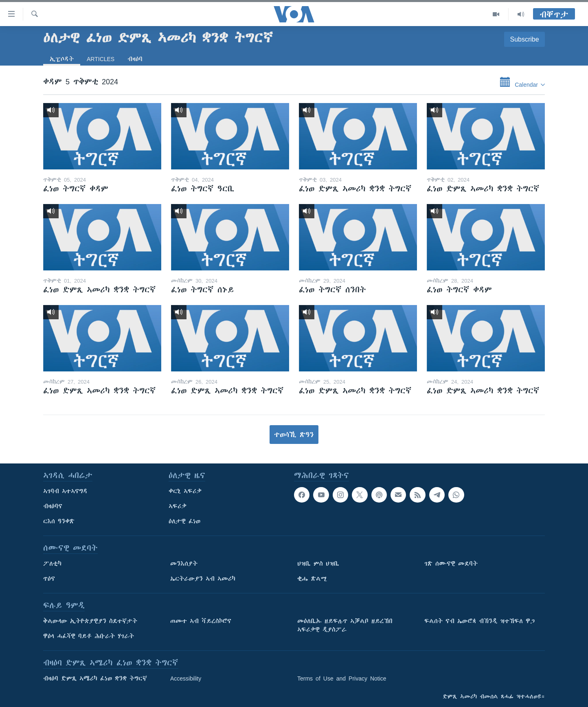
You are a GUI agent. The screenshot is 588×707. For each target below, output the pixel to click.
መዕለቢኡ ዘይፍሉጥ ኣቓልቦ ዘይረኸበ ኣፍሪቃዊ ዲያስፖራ (345, 625)
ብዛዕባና (53, 506)
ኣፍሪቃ (178, 506)
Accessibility (186, 678)
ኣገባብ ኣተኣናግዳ (65, 491)
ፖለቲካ (52, 564)
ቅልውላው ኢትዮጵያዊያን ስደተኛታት (90, 621)
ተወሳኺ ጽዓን (294, 435)
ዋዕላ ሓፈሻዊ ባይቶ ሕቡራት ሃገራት (89, 636)
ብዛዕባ (135, 59)
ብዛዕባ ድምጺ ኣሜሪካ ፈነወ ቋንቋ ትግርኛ (95, 678)
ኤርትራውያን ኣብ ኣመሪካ (203, 579)
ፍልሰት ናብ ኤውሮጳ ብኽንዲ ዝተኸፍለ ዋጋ (479, 621)
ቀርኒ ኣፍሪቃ (185, 491)
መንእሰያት (184, 564)
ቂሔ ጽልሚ (312, 579)
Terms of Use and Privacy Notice (342, 678)
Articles (101, 59)
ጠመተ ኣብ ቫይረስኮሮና (201, 621)
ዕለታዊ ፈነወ (184, 521)
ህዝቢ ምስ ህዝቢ (318, 564)
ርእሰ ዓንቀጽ (59, 521)
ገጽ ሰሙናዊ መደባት (451, 564)
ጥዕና (49, 579)
